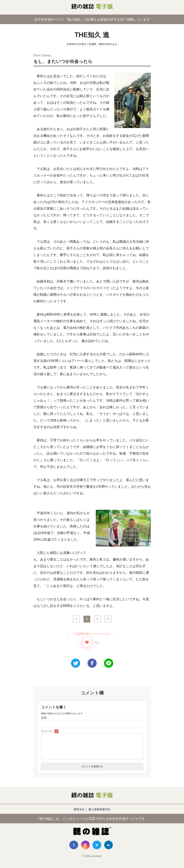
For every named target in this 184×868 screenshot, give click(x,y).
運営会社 (78, 814)
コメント (50, 731)
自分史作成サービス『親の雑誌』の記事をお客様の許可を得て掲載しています (92, 19)
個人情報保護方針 (100, 814)
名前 (44, 718)
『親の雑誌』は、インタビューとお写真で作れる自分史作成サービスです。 (92, 823)
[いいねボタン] (87, 642)
